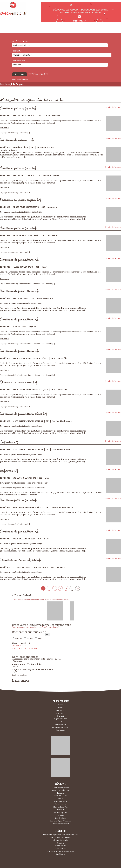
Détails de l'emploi (113, 107)
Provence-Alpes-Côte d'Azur (61, 821)
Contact (60, 705)
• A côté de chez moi (21, 41)
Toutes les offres (60, 711)
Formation (61, 843)
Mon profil (61, 716)
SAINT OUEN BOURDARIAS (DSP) (28, 507)
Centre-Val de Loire (61, 796)
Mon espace (61, 713)
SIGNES (16, 327)
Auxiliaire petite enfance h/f (18, 108)
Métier (41, 639)
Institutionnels (60, 849)
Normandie (61, 810)
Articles (18, 639)
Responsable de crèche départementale (61, 851)
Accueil (61, 708)
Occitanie (60, 815)
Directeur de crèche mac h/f (19, 382)
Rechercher (20, 74)
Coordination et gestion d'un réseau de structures (61, 835)
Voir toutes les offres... (38, 74)
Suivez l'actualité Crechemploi (25, 648)
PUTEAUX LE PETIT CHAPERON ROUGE (31, 567)
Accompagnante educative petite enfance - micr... (37, 659)
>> (78, 588)
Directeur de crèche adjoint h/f (20, 560)
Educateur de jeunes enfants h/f (21, 200)
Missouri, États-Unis (60, 807)
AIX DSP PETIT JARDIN (23, 116)
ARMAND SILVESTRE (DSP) (25, 236)
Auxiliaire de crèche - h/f (17, 140)
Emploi (30, 639)
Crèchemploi (7, 84)
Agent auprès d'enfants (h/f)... (28, 664)
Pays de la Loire (61, 818)
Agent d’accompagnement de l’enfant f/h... (34, 670)
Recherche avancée (20, 80)
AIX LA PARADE (20, 298)
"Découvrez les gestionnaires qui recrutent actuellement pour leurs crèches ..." (42, 599)
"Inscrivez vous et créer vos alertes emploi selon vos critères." (35, 627)
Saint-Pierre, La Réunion (60, 824)
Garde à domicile (60, 846)
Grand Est (61, 799)
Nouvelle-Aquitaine (61, 813)
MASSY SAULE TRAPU (23, 267)
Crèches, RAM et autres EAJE (60, 837)
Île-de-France (61, 804)
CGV (61, 722)
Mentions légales (60, 724)
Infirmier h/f (9, 442)
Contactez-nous (19, 646)
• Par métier (17, 51)
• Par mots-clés (19, 61)
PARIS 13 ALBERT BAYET (24, 539)
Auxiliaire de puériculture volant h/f (23, 414)
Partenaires (61, 730)
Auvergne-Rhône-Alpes (60, 787)
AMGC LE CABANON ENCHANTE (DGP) (30, 358)
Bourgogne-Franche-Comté (60, 790)
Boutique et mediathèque (61, 727)
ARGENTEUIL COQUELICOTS (26, 207)
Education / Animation (61, 840)
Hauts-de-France (60, 801)
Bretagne (60, 793)
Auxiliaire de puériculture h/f (19, 260)
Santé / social (60, 854)
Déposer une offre (61, 719)
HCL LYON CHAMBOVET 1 (24, 478)
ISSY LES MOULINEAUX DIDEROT (28, 421)
